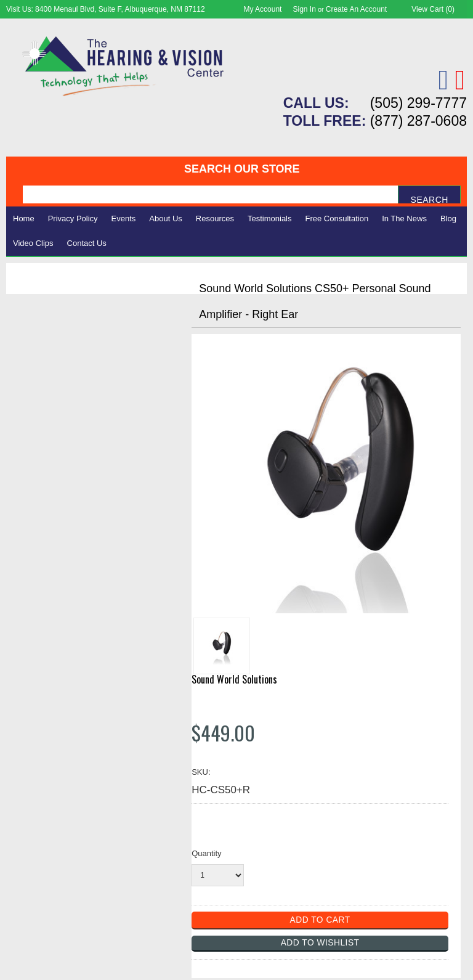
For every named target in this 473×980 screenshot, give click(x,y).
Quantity (206, 853)
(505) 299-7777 (418, 103)
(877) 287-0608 (418, 121)
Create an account (356, 9)
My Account (262, 9)
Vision (26, 321)
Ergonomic (37, 362)
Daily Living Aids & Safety (72, 335)
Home (24, 218)
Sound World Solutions (234, 679)
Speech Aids (42, 349)
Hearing (31, 308)
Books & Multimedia (59, 376)
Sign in (305, 9)
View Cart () (433, 9)
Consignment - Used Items (74, 390)
